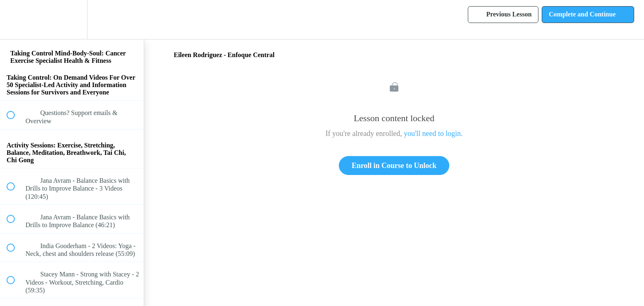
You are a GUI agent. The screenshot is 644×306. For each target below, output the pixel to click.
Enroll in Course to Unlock (394, 166)
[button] (15, 20)
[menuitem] (72, 20)
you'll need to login (432, 133)
